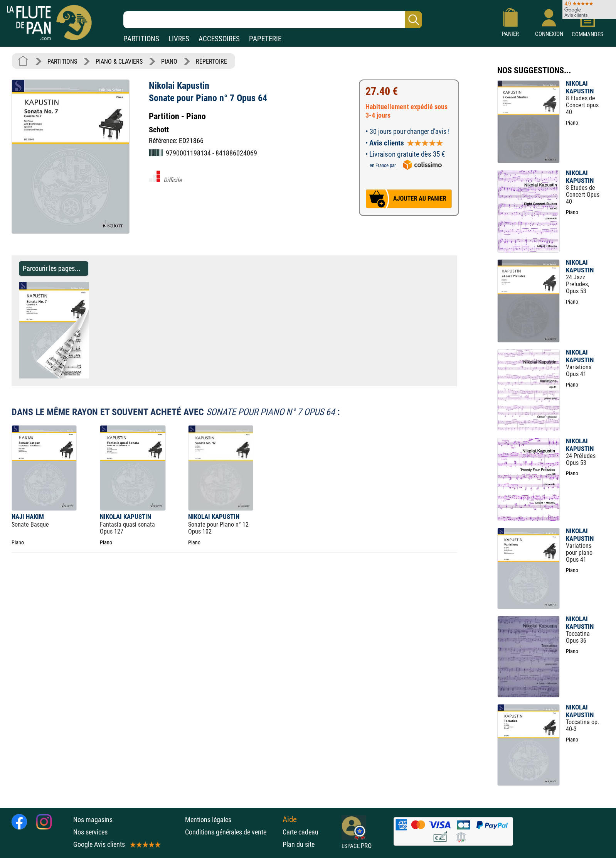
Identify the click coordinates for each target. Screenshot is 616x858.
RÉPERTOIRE (211, 62)
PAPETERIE (265, 39)
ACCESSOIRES (219, 39)
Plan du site (299, 844)
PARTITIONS (141, 39)
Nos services (90, 832)
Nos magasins (93, 820)
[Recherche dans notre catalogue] (273, 20)
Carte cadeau (300, 832)
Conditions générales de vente (232, 832)
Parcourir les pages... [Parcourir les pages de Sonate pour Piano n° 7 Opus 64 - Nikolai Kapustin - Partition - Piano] (52, 268)
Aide (290, 819)
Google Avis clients (116, 844)
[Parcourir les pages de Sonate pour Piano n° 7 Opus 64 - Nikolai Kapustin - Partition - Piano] (93, 376)
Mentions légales (208, 820)
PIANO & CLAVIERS (119, 62)
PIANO (169, 62)
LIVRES (179, 39)
